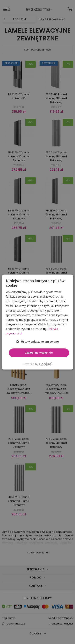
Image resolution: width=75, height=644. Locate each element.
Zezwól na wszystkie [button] (39, 353)
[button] (37, 342)
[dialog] (37, 322)
